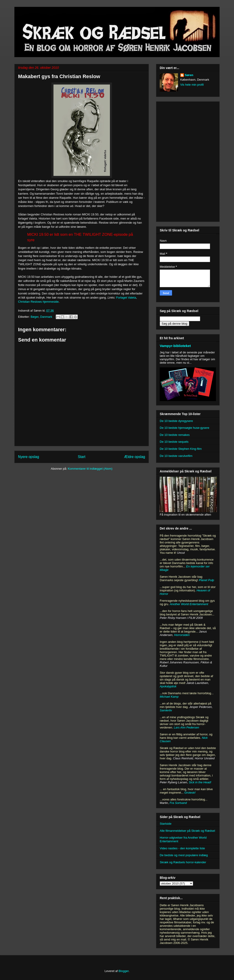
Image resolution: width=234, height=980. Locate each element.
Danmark (46, 317)
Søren (189, 75)
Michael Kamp (169, 697)
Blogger (124, 971)
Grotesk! (190, 793)
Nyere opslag (29, 457)
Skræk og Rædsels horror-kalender (183, 862)
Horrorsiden (182, 635)
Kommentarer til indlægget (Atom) (90, 469)
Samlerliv (166, 710)
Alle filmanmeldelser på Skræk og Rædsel (187, 831)
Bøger (35, 317)
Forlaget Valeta (126, 298)
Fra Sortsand (178, 803)
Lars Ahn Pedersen (186, 727)
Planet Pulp (206, 580)
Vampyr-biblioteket (175, 346)
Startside (166, 824)
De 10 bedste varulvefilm (176, 456)
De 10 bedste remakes (175, 435)
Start (82, 457)
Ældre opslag (135, 457)
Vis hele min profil (192, 85)
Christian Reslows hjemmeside (38, 302)
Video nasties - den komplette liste (182, 848)
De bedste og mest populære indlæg (184, 855)
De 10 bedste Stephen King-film (181, 449)
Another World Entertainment (189, 604)
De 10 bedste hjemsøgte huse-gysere (185, 428)
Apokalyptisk (168, 686)
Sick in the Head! (200, 782)
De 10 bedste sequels (174, 442)
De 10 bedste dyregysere (176, 421)
